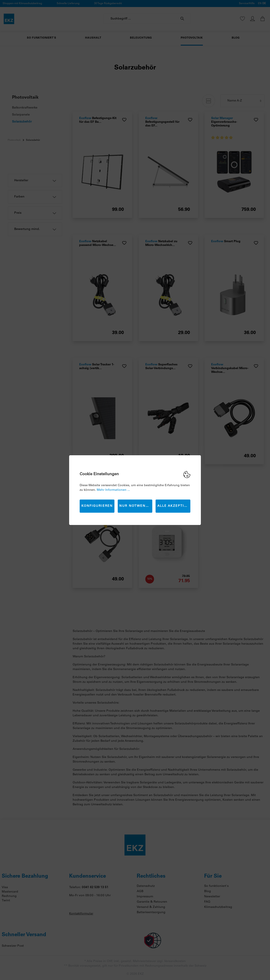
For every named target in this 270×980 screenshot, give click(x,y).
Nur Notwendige (136, 506)
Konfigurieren (97, 506)
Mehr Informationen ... (113, 490)
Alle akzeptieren (174, 506)
